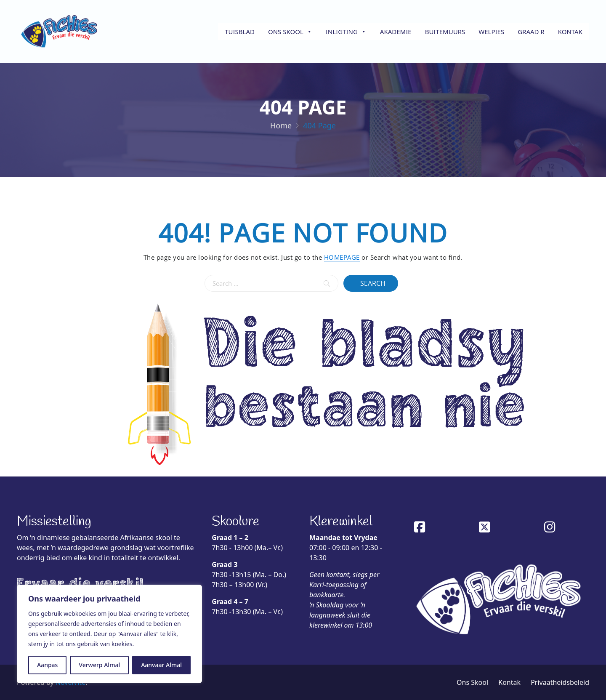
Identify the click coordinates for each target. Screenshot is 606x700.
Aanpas (47, 665)
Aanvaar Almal (161, 665)
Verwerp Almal (99, 665)
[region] (109, 634)
